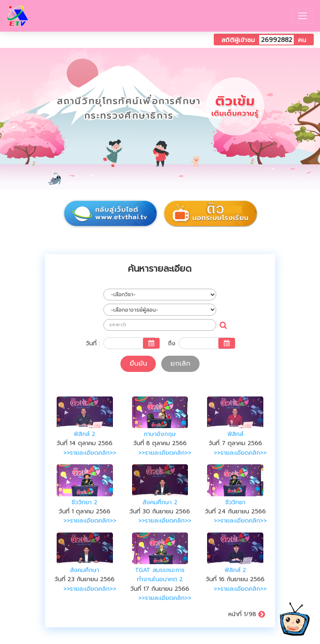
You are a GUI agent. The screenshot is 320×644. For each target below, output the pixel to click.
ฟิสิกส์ (235, 434)
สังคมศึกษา (85, 570)
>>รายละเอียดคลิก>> (90, 453)
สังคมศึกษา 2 (160, 502)
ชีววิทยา (235, 502)
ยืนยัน (138, 364)
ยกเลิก (180, 364)
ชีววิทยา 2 (85, 502)
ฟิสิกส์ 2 (85, 434)
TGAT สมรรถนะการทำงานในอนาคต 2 (160, 575)
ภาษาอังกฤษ (160, 434)
